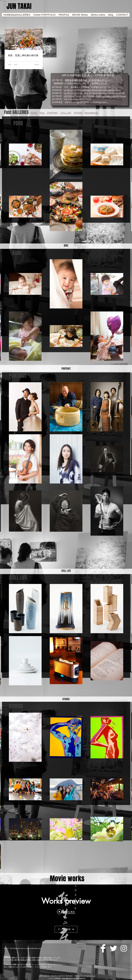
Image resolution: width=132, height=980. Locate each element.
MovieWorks (91, 113)
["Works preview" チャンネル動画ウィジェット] (66, 912)
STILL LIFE (66, 113)
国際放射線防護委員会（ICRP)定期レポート (87, 80)
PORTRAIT (53, 113)
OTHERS (78, 113)
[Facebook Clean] (103, 948)
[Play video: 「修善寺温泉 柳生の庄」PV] (66, 912)
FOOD (34, 113)
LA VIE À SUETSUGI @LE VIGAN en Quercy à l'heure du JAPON (94, 93)
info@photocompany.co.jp (85, 976)
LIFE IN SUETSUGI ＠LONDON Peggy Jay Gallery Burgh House (95, 96)
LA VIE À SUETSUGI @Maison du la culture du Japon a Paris (92, 90)
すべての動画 (66, 929)
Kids (42, 113)
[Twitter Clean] (113, 948)
